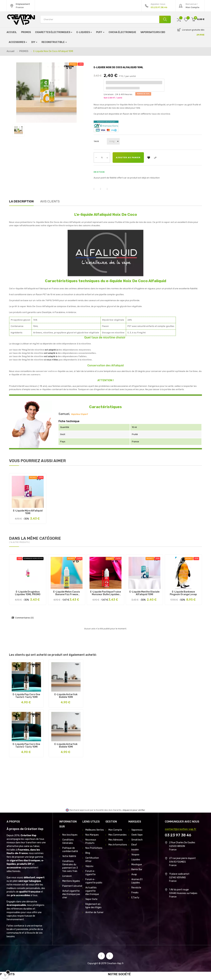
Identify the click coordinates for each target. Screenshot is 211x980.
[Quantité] (102, 157)
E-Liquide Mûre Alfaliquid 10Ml (28, 512)
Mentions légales (71, 881)
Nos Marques (92, 835)
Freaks (135, 893)
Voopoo (135, 855)
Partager (96, 189)
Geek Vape (137, 835)
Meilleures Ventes (95, 830)
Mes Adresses (116, 840)
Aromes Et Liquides (137, 881)
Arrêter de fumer (94, 912)
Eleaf (134, 845)
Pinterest (109, 189)
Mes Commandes (118, 835)
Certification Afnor (92, 860)
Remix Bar (137, 869)
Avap (134, 874)
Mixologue (137, 865)
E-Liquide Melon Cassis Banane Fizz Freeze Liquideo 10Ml (67, 593)
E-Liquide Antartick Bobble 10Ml (66, 696)
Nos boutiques (70, 835)
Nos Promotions (94, 848)
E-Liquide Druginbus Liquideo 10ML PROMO (28, 593)
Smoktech (137, 840)
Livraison (67, 876)
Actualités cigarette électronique (92, 891)
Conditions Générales (68, 841)
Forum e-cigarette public (94, 881)
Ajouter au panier (128, 157)
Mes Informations (118, 845)
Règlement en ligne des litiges (93, 906)
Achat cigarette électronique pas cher (71, 894)
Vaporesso (137, 830)
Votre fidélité (69, 856)
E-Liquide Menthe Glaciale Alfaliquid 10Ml (144, 593)
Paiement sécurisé (72, 886)
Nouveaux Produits (91, 841)
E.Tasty (135, 898)
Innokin (135, 850)
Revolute (136, 888)
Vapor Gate (91, 899)
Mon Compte (115, 830)
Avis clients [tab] (50, 201)
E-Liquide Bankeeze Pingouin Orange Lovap (183, 593)
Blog (88, 853)
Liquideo (136, 860)
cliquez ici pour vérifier (134, 810)
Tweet (103, 189)
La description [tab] (21, 201)
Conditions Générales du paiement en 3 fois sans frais (70, 866)
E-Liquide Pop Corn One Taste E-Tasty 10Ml (26, 696)
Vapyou (89, 866)
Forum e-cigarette (90, 873)
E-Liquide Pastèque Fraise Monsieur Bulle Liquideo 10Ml (105, 593)
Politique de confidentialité (70, 850)
